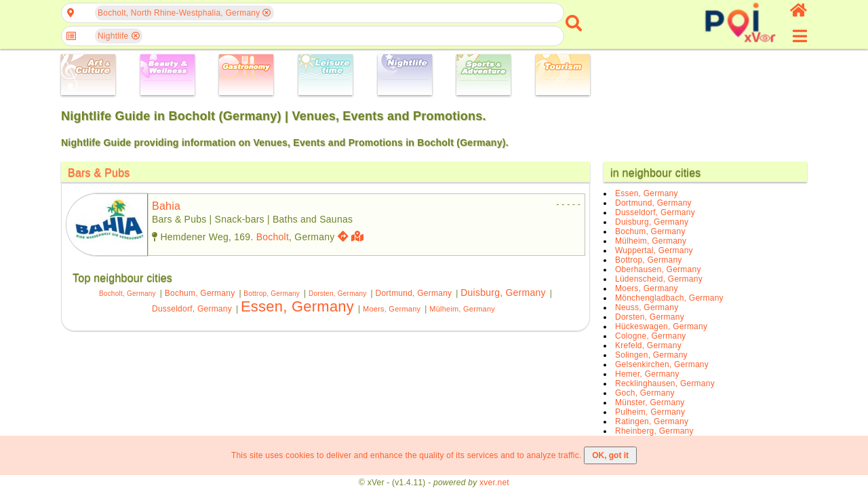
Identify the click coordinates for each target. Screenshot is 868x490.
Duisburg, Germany (503, 293)
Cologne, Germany (651, 336)
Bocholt (273, 237)
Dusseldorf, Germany (192, 309)
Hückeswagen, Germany (661, 326)
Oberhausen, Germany (658, 269)
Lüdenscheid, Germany (659, 279)
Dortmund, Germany (414, 293)
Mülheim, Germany (462, 309)
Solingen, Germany (651, 355)
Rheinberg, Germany (654, 431)
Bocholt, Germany (127, 294)
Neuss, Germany (647, 307)
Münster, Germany (650, 402)
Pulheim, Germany (650, 412)
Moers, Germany (392, 309)
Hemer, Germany (647, 374)
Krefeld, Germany (648, 345)
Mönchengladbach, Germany (669, 298)
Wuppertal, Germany (654, 250)
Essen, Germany (297, 306)
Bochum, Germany (200, 293)
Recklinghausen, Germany (665, 383)
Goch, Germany (645, 393)
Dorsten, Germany (338, 294)
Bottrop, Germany (272, 294)
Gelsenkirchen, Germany (662, 364)
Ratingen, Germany (652, 421)
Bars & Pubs (99, 173)
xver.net (494, 483)
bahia (166, 206)
